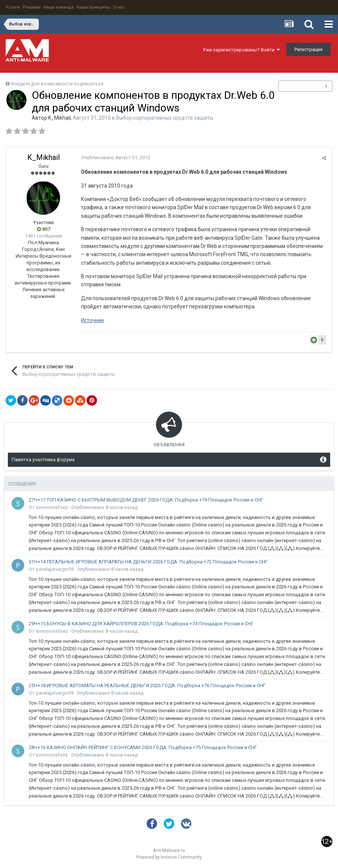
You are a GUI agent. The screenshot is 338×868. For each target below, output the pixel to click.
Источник (92, 320)
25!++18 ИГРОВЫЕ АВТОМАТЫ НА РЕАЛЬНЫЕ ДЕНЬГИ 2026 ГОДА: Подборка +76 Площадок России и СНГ (147, 685)
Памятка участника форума (43, 460)
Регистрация (309, 49)
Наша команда (59, 7)
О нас (119, 7)
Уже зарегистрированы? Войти (241, 50)
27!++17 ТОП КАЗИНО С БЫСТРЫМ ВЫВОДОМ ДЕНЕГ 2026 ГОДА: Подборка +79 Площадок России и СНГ (146, 500)
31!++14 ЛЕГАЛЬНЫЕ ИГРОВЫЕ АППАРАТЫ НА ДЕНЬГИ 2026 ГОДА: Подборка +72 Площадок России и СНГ (148, 562)
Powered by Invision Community (169, 857)
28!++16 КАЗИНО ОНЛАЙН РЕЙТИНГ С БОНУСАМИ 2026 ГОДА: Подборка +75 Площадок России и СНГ (143, 747)
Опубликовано (115, 158)
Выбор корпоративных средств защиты (165, 118)
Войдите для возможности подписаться (57, 84)
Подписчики (298, 86)
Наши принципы (93, 7)
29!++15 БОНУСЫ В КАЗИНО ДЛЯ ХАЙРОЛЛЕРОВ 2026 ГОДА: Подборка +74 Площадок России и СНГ (141, 624)
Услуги (13, 7)
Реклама (32, 7)
